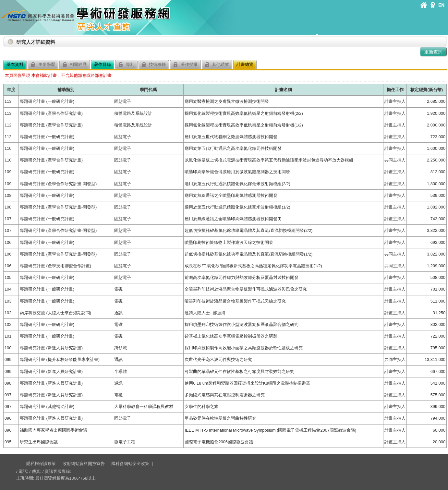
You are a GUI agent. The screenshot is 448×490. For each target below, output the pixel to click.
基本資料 (15, 64)
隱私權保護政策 (41, 464)
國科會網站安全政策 (130, 464)
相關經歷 (75, 65)
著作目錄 (103, 64)
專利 (126, 65)
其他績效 (217, 65)
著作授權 (185, 65)
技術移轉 (154, 65)
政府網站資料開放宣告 (84, 464)
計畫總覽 (245, 64)
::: (5, 39)
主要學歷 (43, 65)
